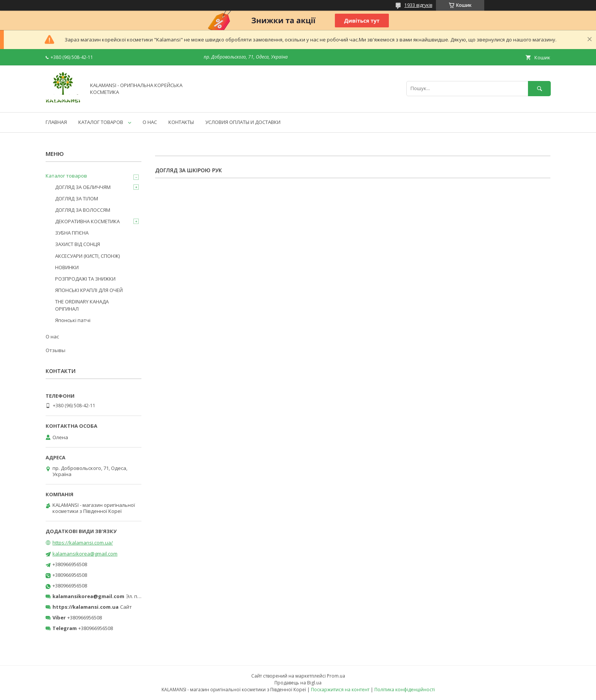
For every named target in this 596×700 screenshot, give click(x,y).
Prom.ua (336, 676)
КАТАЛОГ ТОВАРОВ (101, 122)
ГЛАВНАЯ (56, 122)
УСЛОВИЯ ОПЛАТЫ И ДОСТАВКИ (243, 122)
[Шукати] (539, 88)
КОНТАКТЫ (181, 122)
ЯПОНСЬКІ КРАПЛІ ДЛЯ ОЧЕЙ (89, 290)
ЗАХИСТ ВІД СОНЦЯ (78, 244)
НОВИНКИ (67, 267)
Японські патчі (73, 320)
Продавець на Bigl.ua (298, 683)
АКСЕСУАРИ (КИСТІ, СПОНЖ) (87, 256)
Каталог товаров (66, 176)
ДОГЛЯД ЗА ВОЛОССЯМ (83, 210)
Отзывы (55, 350)
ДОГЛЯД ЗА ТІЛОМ (77, 198)
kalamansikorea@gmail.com (85, 554)
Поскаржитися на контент (340, 690)
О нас (52, 337)
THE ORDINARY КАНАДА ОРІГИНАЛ (82, 305)
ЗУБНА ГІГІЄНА (72, 233)
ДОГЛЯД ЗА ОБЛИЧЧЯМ (83, 187)
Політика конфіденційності (405, 690)
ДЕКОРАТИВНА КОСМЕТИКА (87, 221)
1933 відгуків (418, 5)
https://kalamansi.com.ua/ (83, 543)
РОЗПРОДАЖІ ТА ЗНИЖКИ (85, 279)
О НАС (150, 122)
